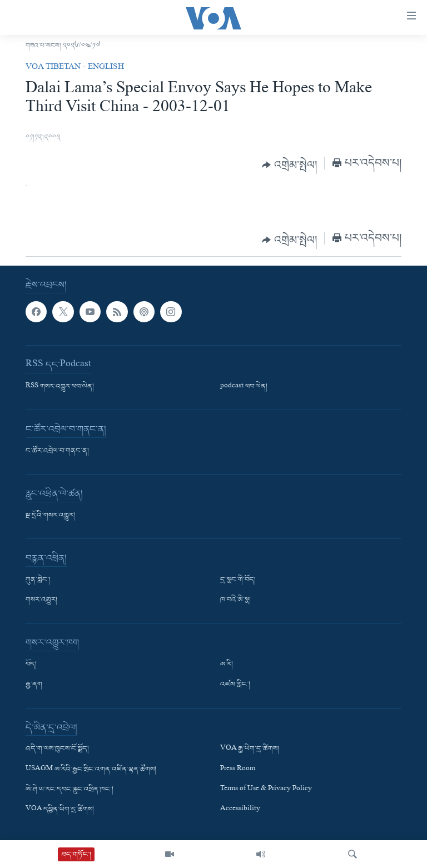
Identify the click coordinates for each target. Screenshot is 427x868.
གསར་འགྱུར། (41, 600)
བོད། (31, 665)
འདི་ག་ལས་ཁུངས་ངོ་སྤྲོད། (57, 749)
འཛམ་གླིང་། (235, 685)
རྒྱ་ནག (34, 685)
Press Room (238, 769)
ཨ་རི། (227, 665)
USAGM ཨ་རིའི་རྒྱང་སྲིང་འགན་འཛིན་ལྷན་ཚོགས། (91, 769)
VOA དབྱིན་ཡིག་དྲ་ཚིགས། (60, 809)
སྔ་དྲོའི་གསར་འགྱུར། (50, 516)
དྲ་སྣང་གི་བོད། (238, 580)
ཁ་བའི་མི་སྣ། (235, 600)
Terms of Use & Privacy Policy (266, 789)
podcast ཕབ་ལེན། (244, 387)
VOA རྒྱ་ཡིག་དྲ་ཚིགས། (250, 749)
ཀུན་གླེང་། (38, 580)
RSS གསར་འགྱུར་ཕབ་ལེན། (60, 387)
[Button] (289, 165)
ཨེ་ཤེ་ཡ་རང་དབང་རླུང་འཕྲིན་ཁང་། (69, 789)
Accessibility (240, 809)
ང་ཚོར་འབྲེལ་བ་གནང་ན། (57, 451)
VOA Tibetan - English (75, 68)
